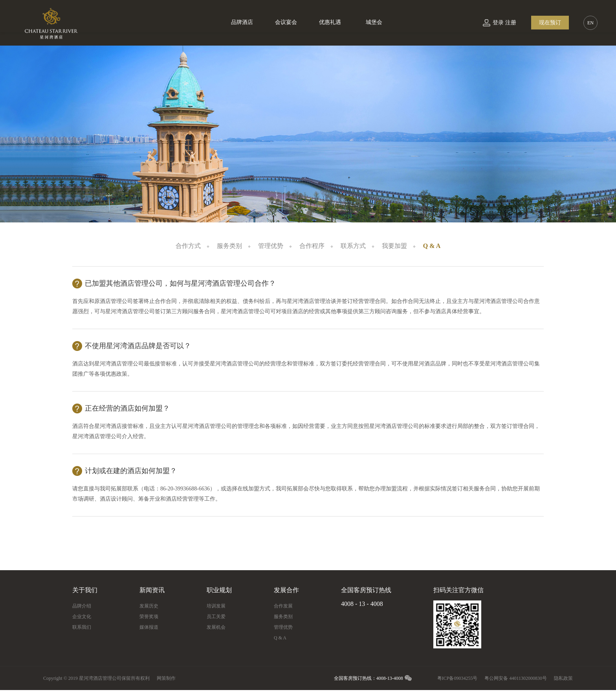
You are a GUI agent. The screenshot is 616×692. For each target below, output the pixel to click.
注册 (511, 23)
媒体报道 (149, 627)
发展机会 (216, 627)
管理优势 (271, 246)
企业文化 (82, 617)
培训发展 (216, 606)
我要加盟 (394, 246)
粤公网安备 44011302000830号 (516, 678)
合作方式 (188, 246)
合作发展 (283, 606)
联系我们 (82, 627)
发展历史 (149, 606)
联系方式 (353, 246)
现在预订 (550, 23)
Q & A (432, 246)
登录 (498, 23)
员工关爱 (216, 617)
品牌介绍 (82, 606)
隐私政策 (563, 678)
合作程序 (312, 246)
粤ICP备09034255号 (457, 678)
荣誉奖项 (149, 617)
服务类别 (229, 246)
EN (590, 23)
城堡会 (374, 22)
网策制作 (166, 678)
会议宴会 (286, 22)
